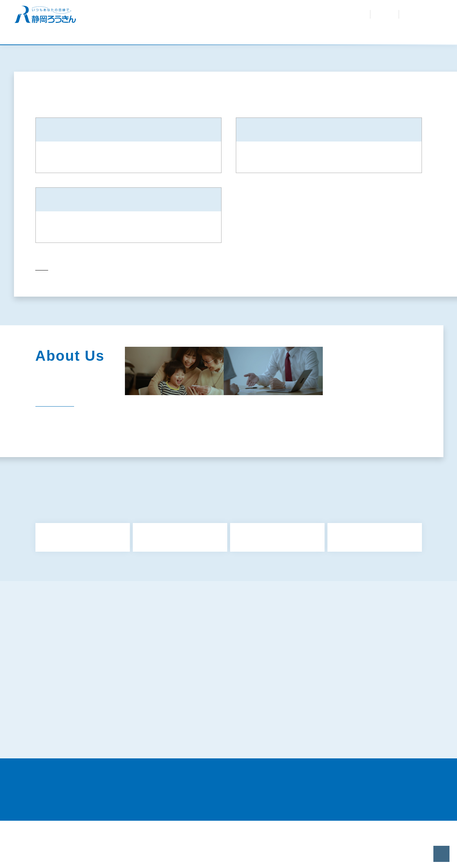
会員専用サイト (293, 18)
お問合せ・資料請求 (295, 11)
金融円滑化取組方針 (334, 698)
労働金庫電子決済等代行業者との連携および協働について (233, 778)
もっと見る (230, 612)
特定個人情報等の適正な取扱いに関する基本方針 (99, 739)
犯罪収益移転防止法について (210, 721)
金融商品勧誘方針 (64, 698)
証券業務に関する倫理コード (77, 775)
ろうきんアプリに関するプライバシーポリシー (97, 721)
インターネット (418, 14)
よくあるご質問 (226, 11)
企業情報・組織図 (232, 459)
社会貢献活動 (292, 459)
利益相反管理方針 (198, 698)
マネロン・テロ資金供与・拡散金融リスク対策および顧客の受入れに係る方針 (366, 725)
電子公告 (220, 475)
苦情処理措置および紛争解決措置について (92, 757)
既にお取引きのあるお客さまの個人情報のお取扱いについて (366, 742)
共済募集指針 (193, 686)
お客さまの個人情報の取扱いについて (220, 739)
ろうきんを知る (227, 18)
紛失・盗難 (259, 11)
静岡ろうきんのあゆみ (160, 459)
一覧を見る (50, 445)
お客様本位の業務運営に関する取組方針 (223, 709)
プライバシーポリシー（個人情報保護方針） (359, 709)
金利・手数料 (192, 11)
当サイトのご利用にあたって (343, 775)
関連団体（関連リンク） (160, 475)
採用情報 (257, 18)
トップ (42, 313)
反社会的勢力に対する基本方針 (79, 709)
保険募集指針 (326, 686)
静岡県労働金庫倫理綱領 (339, 757)
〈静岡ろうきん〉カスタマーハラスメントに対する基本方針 (230, 760)
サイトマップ (59, 686)
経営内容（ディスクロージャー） (369, 459)
